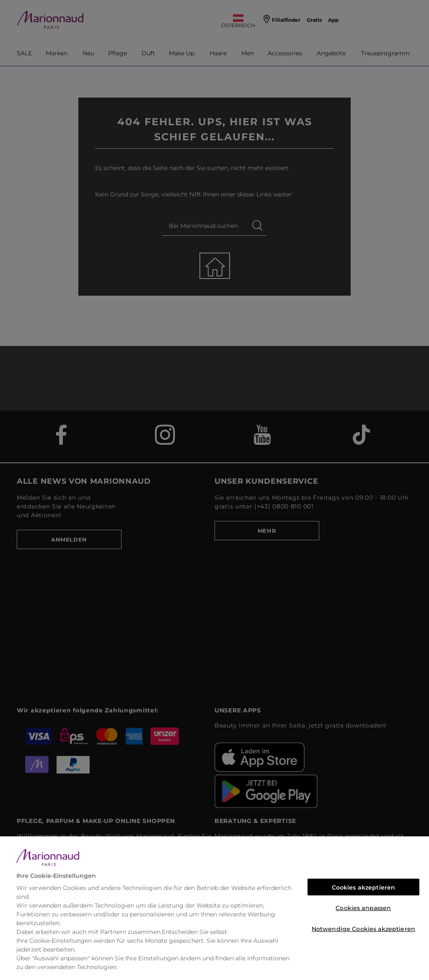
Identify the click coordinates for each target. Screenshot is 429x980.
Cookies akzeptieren (364, 887)
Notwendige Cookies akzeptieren (363, 929)
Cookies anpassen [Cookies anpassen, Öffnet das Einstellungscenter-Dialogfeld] (363, 908)
